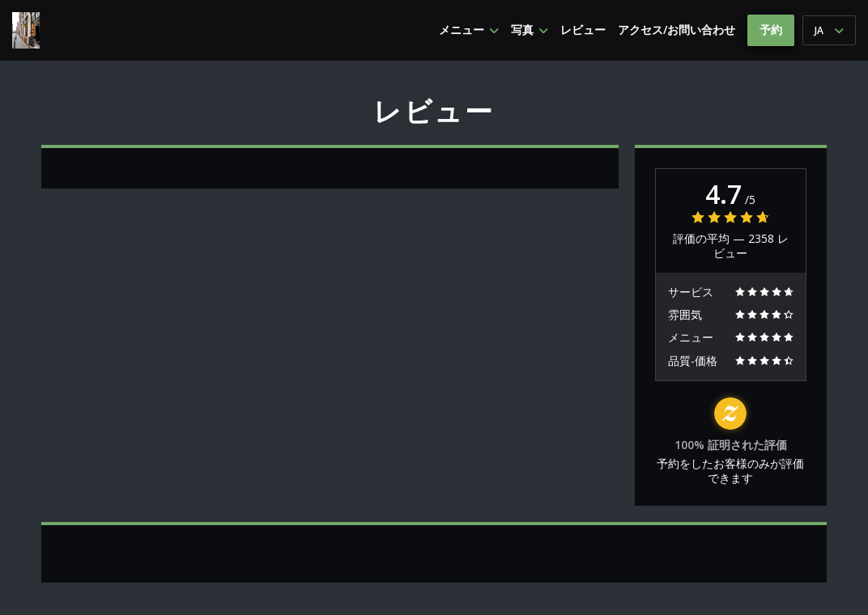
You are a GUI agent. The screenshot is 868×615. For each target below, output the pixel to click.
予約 (771, 30)
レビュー (583, 30)
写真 (530, 30)
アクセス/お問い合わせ (677, 30)
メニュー (469, 30)
